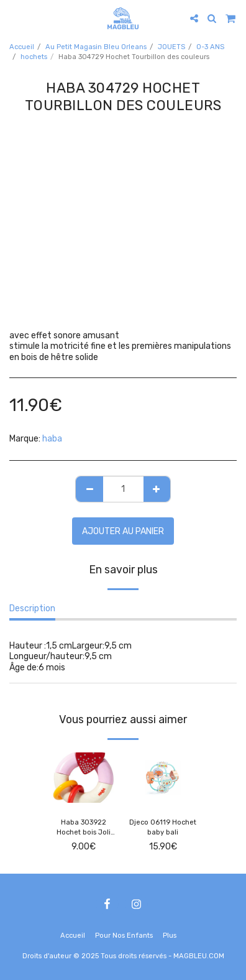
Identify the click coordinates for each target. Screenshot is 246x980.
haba (52, 439)
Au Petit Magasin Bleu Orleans (96, 47)
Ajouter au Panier (123, 531)
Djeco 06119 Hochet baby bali (163, 828)
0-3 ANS (210, 47)
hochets (34, 57)
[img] (83, 778)
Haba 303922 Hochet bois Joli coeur (84, 829)
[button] (14, 18)
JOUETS (171, 47)
